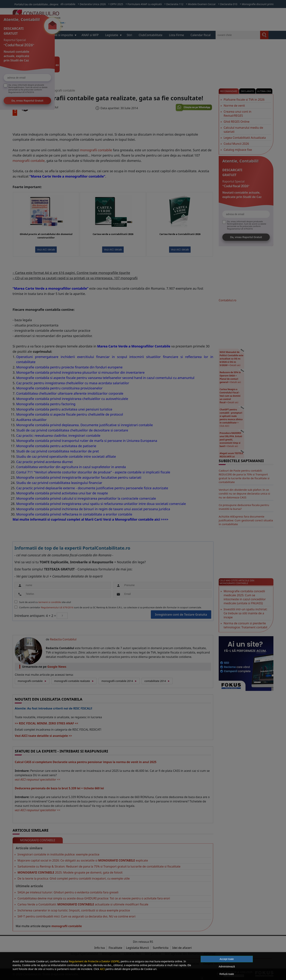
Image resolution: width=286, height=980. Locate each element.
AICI (102, 969)
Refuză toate (227, 974)
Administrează (227, 967)
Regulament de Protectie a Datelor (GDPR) (94, 961)
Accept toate (227, 959)
